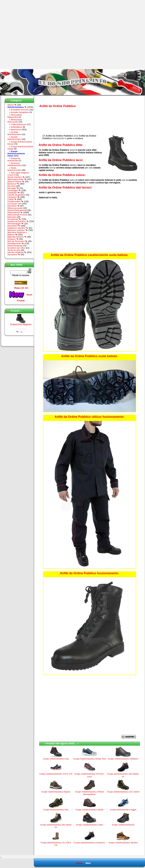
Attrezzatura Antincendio (14, 121)
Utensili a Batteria (17, 252)
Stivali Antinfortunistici (14, 169)
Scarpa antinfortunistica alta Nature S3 (56, 826)
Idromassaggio (16, 224)
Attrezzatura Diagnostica (14, 116)
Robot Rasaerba (15, 246)
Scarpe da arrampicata (14, 159)
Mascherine (16, 130)
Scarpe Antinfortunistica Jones (89, 825)
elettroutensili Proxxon (17, 215)
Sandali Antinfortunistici (14, 138)
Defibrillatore (16, 127)
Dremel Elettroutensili (17, 210)
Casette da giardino (16, 195)
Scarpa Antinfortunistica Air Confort (123, 792)
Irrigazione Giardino (18, 228)
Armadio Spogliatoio (20, 112)
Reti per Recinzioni (17, 241)
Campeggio (14, 190)
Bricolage (13, 188)
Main (88, 863)
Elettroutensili (15, 212)
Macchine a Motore (18, 230)
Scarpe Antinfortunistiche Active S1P (56, 774)
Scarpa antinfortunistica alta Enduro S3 (123, 775)
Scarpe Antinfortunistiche (123, 825)
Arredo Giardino (16, 177)
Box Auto (11, 186)
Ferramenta (14, 219)
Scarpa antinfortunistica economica (89, 843)
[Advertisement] (35, 35)
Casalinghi (14, 193)
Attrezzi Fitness (16, 182)
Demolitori (13, 206)
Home (79, 863)
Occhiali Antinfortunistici (14, 133)
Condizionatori (15, 201)
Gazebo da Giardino (18, 221)
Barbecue (13, 184)
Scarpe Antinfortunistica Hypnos (56, 792)
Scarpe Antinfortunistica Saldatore (123, 759)
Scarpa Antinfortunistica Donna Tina (89, 759)
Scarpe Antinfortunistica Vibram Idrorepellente (90, 793)
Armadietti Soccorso (20, 110)
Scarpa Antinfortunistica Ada (56, 759)
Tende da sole (14, 250)
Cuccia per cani (14, 204)
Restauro (13, 239)
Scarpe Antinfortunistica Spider (89, 810)
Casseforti (13, 197)
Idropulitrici (14, 226)
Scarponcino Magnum (21, 326)
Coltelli (12, 199)
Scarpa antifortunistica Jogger (123, 810)
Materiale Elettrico (17, 237)
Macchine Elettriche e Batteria (17, 233)
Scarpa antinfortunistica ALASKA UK (56, 844)
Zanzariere (14, 255)
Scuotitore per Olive (16, 248)
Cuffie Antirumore (19, 124)
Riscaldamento (16, 243)
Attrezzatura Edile (17, 179)
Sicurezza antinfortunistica (14, 164)
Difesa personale (15, 208)
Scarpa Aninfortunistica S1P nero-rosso (90, 775)
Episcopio (12, 217)
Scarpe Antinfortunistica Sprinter (123, 843)
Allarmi (12, 105)
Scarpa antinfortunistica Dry (56, 810)
